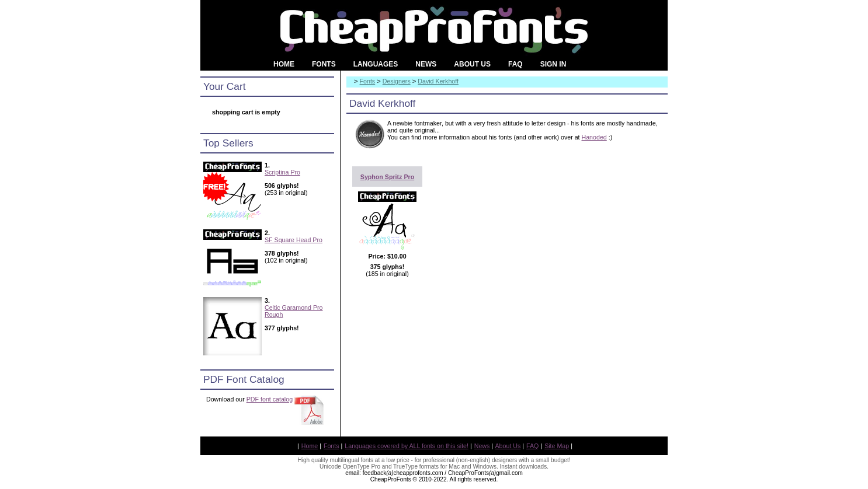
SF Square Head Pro (294, 240)
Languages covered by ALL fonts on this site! (407, 446)
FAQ (532, 446)
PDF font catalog (270, 399)
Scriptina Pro (282, 172)
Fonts (368, 81)
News (482, 446)
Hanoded (594, 137)
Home (310, 446)
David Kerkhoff (438, 81)
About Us (508, 446)
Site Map (557, 446)
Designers (397, 81)
